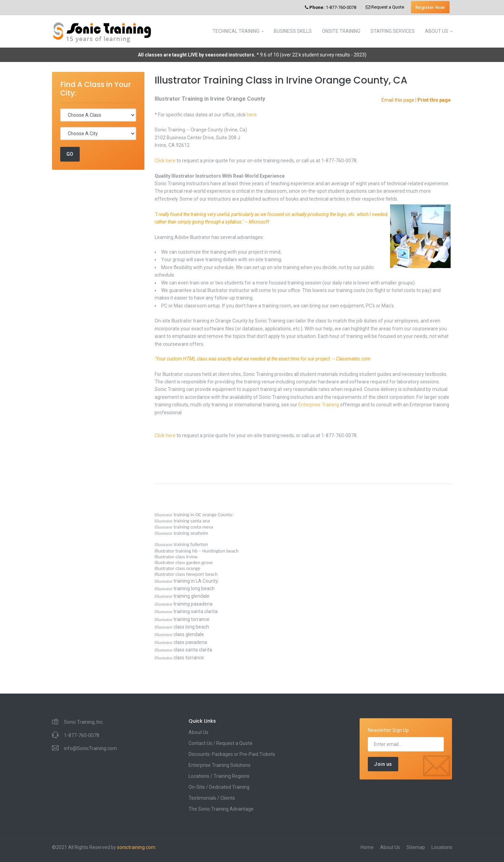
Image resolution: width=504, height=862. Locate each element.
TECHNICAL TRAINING (236, 31)
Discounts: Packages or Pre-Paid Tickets (232, 754)
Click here (165, 161)
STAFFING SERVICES (393, 31)
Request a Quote (385, 7)
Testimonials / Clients (212, 798)
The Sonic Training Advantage (221, 809)
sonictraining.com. (137, 847)
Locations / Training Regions (219, 776)
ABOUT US (437, 31)
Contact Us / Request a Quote (221, 743)
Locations (442, 847)
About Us (198, 732)
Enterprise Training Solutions (219, 765)
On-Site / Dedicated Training (219, 787)
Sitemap (416, 847)
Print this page (434, 100)
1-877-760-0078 (331, 7)
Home (367, 847)
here (252, 115)
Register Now (430, 7)
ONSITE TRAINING (341, 31)
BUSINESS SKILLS (293, 31)
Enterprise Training (319, 405)
